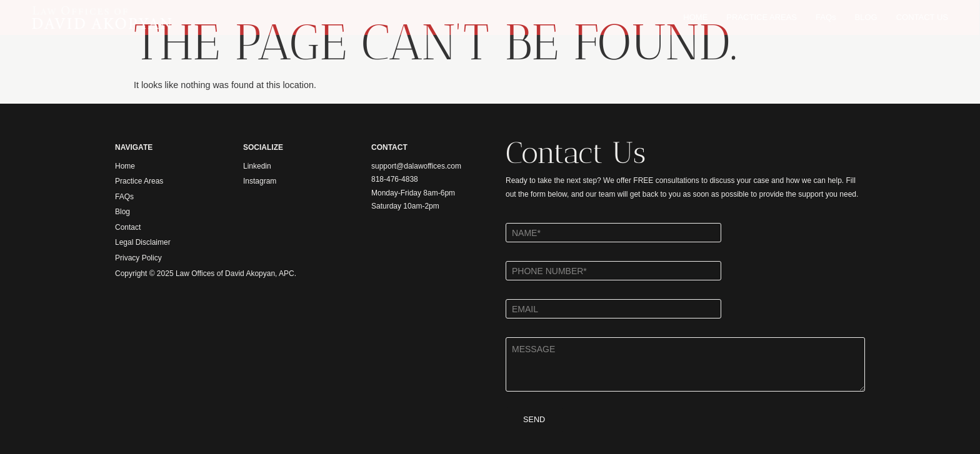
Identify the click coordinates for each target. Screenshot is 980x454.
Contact (128, 227)
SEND (530, 420)
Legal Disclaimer (143, 242)
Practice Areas (139, 181)
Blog (122, 212)
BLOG (866, 17)
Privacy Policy (138, 258)
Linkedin (257, 166)
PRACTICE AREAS (762, 17)
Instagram (260, 181)
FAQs (826, 17)
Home (125, 166)
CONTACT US (922, 17)
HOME (695, 17)
